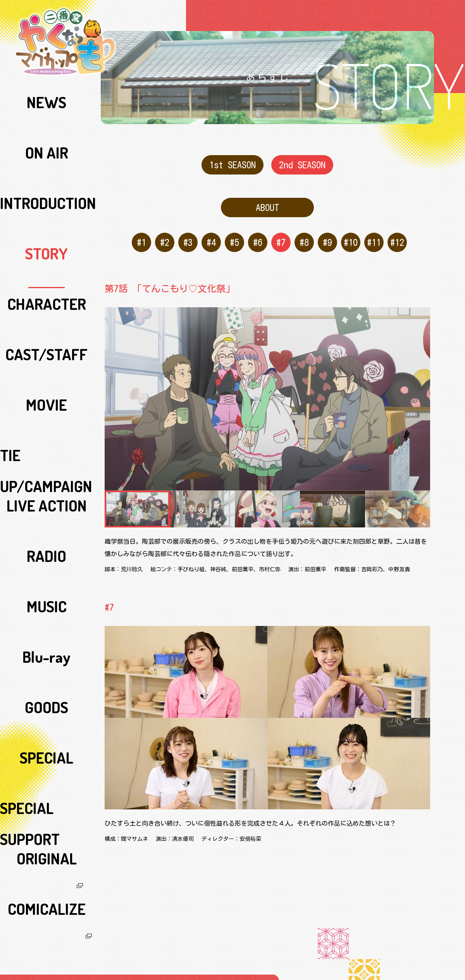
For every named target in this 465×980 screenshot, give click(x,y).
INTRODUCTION (46, 128)
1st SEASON (233, 163)
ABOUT (268, 202)
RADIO (47, 253)
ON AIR (47, 111)
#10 (349, 233)
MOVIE (46, 200)
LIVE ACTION (46, 235)
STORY (46, 146)
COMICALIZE (47, 378)
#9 (326, 233)
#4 (209, 233)
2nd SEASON (302, 163)
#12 (395, 233)
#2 (163, 233)
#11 (372, 233)
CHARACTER (47, 164)
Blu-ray (46, 289)
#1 (140, 233)
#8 (302, 233)
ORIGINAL (47, 360)
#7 (279, 233)
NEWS (46, 93)
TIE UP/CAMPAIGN (47, 218)
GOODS (47, 307)
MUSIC (47, 271)
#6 (256, 233)
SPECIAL (46, 325)
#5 (233, 233)
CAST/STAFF (47, 182)
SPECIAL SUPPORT (47, 342)
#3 (186, 233)
